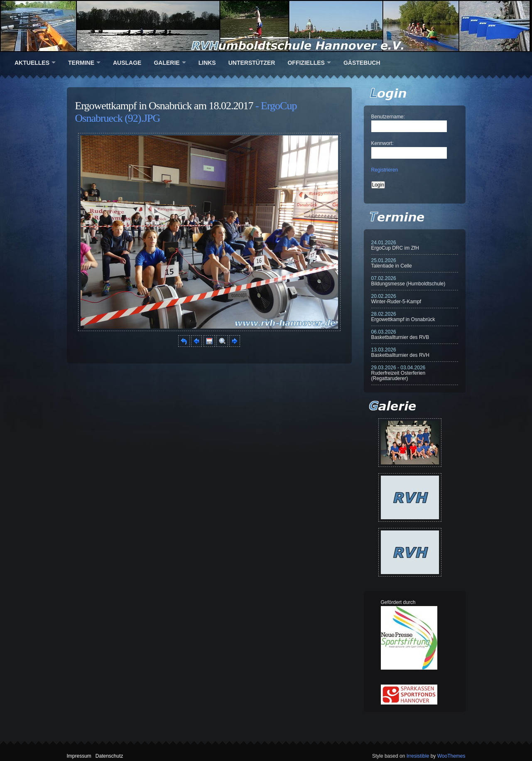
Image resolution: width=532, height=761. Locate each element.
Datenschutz (109, 756)
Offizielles (306, 63)
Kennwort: (382, 143)
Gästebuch (362, 63)
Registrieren (385, 170)
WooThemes (451, 756)
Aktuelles (32, 63)
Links (207, 63)
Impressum (79, 756)
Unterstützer (252, 63)
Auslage (127, 63)
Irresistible (418, 756)
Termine (81, 63)
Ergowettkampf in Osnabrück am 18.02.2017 (164, 106)
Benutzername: (388, 117)
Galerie (167, 63)
